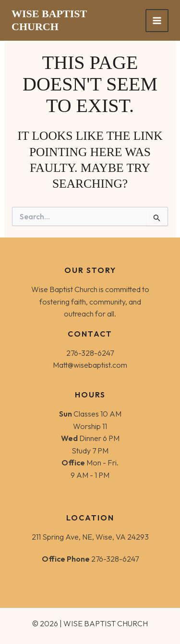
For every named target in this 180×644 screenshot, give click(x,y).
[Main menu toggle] (157, 21)
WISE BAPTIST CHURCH (49, 20)
